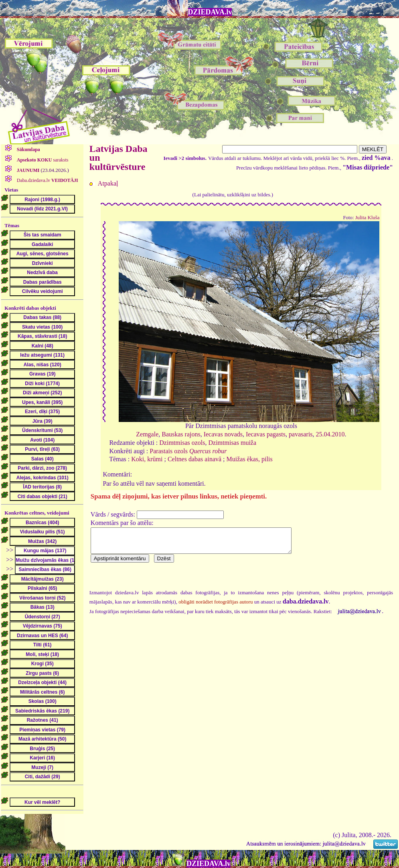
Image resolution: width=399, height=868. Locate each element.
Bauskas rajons (181, 434)
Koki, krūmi (147, 459)
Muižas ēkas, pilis (250, 459)
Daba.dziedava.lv (47, 180)
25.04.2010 (330, 434)
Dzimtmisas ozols (182, 443)
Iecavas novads (223, 434)
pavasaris (301, 434)
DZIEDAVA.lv (210, 12)
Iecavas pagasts (266, 434)
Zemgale (147, 434)
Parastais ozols (188, 451)
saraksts (42, 160)
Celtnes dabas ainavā (194, 459)
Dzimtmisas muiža (233, 443)
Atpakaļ (108, 183)
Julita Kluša (368, 218)
